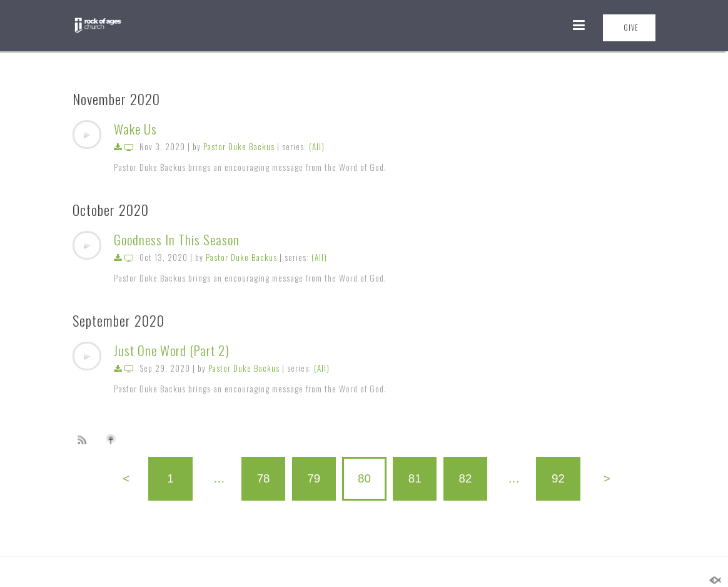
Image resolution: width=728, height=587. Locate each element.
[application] (87, 135)
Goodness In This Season (177, 239)
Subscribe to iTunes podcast (113, 439)
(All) (317, 146)
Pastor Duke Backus (239, 146)
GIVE (631, 28)
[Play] (87, 135)
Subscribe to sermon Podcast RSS (84, 439)
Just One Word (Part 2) (172, 350)
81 (415, 478)
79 (314, 478)
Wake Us (135, 129)
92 (558, 478)
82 (466, 478)
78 (264, 478)
